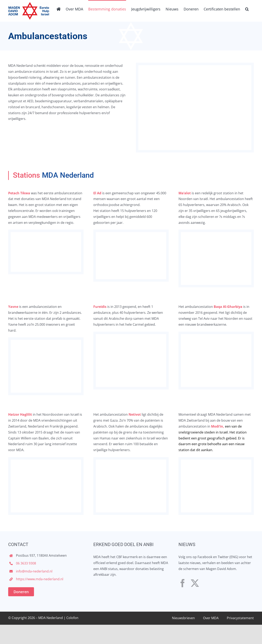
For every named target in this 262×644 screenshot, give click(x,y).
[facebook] (183, 583)
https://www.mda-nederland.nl (40, 579)
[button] (247, 9)
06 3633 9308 (26, 563)
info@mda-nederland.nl (34, 571)
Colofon (72, 618)
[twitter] (195, 583)
